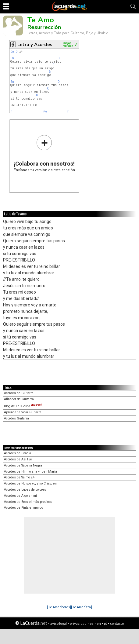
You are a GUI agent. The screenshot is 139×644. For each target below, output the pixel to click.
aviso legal (59, 623)
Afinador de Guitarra (19, 399)
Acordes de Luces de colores (25, 490)
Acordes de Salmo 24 (19, 477)
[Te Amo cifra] (82, 607)
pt (105, 623)
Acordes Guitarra (16, 418)
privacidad (78, 623)
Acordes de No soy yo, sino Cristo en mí (33, 483)
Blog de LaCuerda (23, 406)
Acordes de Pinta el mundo (23, 508)
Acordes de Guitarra (19, 393)
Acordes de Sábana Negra (23, 465)
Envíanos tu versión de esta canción (44, 153)
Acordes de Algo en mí (20, 496)
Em (12, 51)
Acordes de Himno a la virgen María (30, 472)
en (99, 623)
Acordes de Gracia (18, 453)
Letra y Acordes (35, 45)
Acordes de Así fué (18, 459)
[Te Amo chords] (59, 607)
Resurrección (44, 27)
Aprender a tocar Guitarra (23, 412)
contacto (117, 623)
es (92, 623)
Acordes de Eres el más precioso (28, 502)
